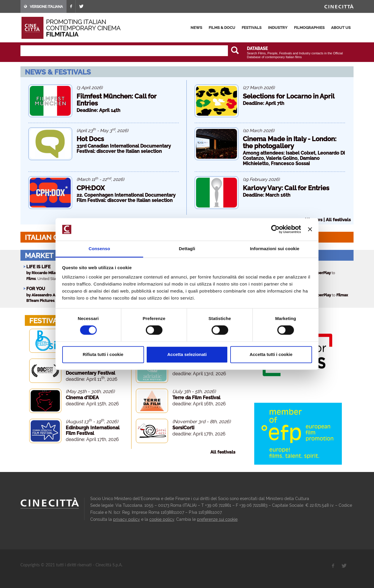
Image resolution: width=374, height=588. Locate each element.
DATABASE (257, 49)
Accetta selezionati (187, 354)
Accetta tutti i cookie (271, 354)
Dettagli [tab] (187, 249)
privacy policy (127, 519)
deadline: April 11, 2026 (92, 379)
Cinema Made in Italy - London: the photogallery (290, 142)
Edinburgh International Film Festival (93, 430)
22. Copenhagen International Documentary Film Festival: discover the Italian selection (126, 198)
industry (278, 28)
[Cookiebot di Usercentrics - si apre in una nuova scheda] (275, 229)
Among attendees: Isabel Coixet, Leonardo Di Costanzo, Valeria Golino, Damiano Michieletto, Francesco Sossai (294, 158)
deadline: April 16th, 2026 (199, 404)
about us (341, 28)
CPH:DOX (91, 188)
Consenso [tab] (99, 249)
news (196, 28)
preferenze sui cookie (217, 519)
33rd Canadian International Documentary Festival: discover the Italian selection (124, 149)
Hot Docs (90, 139)
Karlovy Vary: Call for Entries (286, 188)
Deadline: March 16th (267, 195)
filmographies (309, 28)
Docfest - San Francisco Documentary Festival (92, 370)
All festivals (338, 220)
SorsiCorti (183, 428)
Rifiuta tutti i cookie (103, 354)
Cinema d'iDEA (82, 398)
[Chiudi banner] (310, 229)
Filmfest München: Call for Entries (117, 100)
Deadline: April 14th (98, 110)
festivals (252, 28)
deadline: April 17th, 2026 (92, 439)
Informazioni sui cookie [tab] (275, 249)
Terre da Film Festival (196, 398)
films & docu (222, 28)
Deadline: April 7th (264, 103)
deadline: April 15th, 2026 (92, 404)
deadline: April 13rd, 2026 (199, 374)
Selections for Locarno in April (289, 96)
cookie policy (162, 519)
